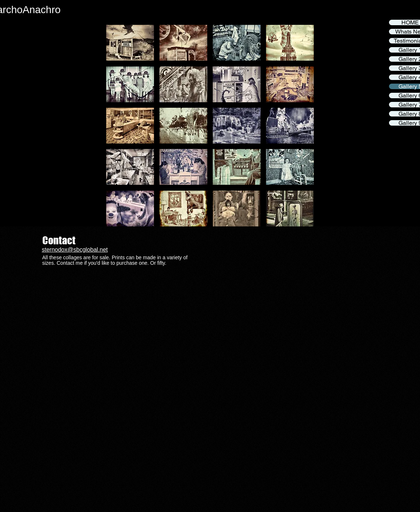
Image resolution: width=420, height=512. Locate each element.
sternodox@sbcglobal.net (75, 250)
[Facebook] (413, 15)
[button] (130, 43)
